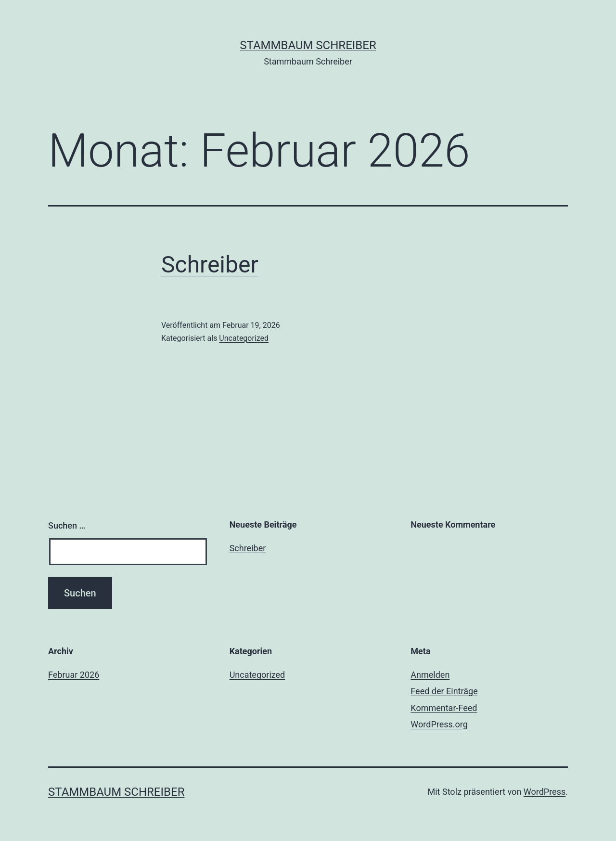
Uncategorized (244, 338)
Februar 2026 (74, 675)
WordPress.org (439, 724)
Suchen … (67, 525)
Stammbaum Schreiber (308, 45)
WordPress (545, 792)
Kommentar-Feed (444, 708)
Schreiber (210, 265)
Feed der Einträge (444, 691)
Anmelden (430, 675)
